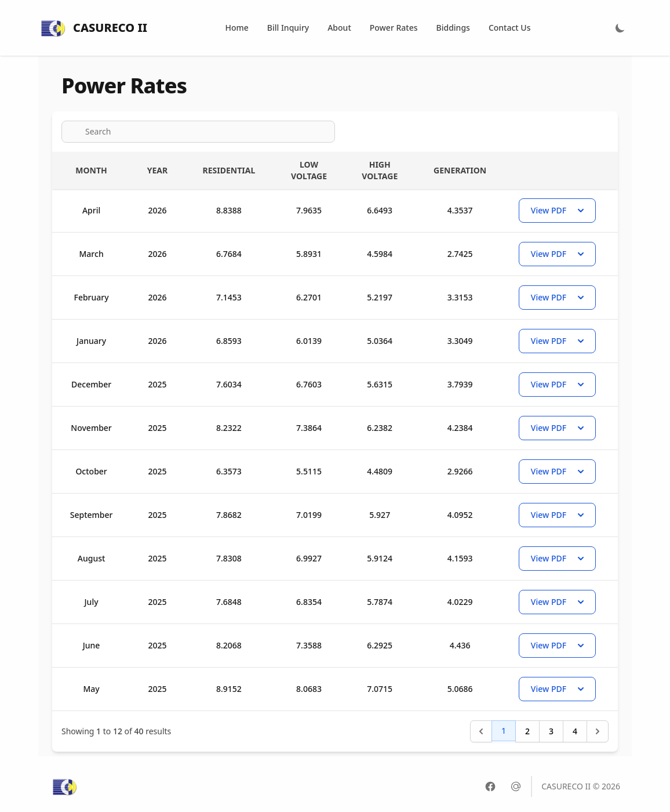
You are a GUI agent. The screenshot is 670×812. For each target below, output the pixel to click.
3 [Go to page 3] (551, 731)
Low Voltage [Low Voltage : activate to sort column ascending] (309, 170)
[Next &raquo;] (598, 731)
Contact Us (510, 28)
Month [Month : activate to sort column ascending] (91, 170)
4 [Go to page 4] (575, 731)
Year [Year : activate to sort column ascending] (157, 170)
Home (236, 28)
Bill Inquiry (288, 28)
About (339, 28)
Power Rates (394, 28)
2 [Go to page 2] (527, 731)
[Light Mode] (620, 28)
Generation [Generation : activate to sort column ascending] (460, 170)
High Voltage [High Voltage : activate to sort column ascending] (380, 170)
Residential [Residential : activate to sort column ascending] (229, 170)
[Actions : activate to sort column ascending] (561, 171)
